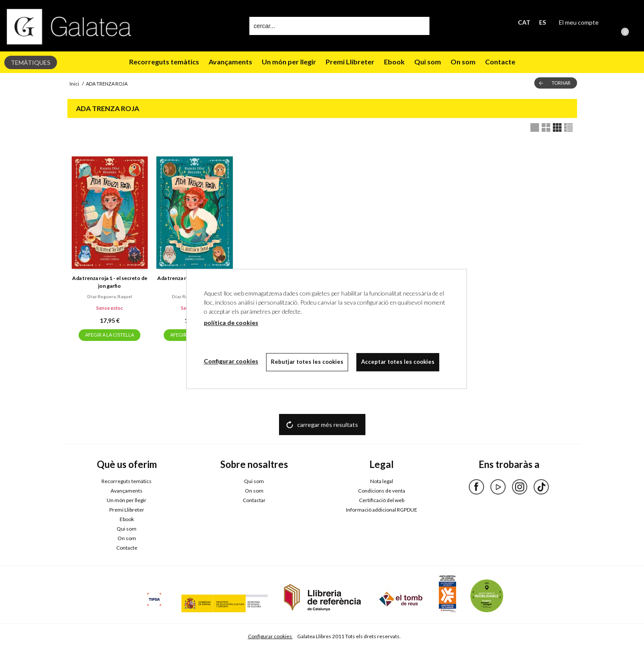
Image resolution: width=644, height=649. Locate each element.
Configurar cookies (270, 636)
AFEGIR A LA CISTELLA (109, 335)
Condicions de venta (382, 491)
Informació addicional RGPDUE (382, 510)
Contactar (254, 500)
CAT (524, 22)
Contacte (500, 62)
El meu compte (579, 22)
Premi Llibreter (350, 62)
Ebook (394, 62)
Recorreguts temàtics (164, 62)
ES (542, 22)
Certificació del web (382, 500)
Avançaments (230, 62)
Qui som (428, 62)
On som (463, 62)
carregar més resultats (328, 425)
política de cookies (231, 323)
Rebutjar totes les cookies (308, 362)
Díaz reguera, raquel (110, 296)
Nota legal (382, 481)
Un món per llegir (289, 62)
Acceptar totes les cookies (399, 362)
